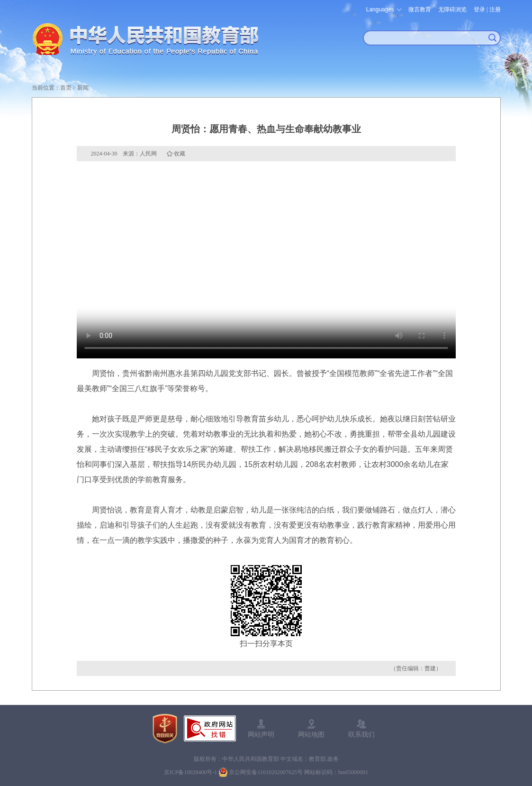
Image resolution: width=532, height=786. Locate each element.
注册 (495, 9)
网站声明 (261, 734)
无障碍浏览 (452, 9)
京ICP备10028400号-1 (191, 772)
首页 (66, 88)
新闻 (83, 88)
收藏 (180, 154)
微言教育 (420, 9)
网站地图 (311, 734)
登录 (479, 9)
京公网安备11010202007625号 (266, 772)
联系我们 (361, 734)
